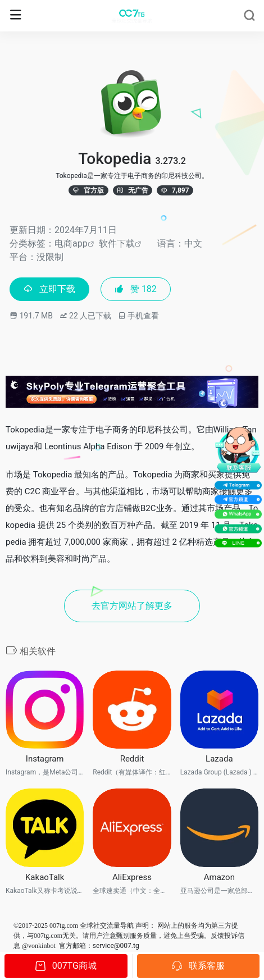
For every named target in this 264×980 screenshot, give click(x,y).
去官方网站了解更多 (132, 606)
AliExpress (132, 877)
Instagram (45, 759)
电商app (71, 243)
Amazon (219, 877)
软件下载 (117, 243)
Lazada (219, 759)
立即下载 (49, 289)
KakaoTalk (45, 877)
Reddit (132, 759)
